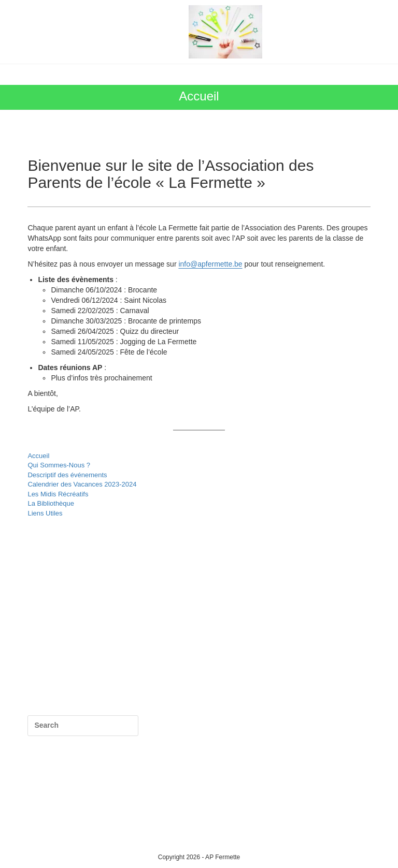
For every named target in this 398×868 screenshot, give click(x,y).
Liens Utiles (45, 513)
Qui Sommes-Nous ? (59, 465)
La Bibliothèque (51, 503)
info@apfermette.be (210, 264)
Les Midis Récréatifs (58, 494)
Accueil (38, 456)
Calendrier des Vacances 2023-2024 (82, 484)
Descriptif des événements (67, 475)
